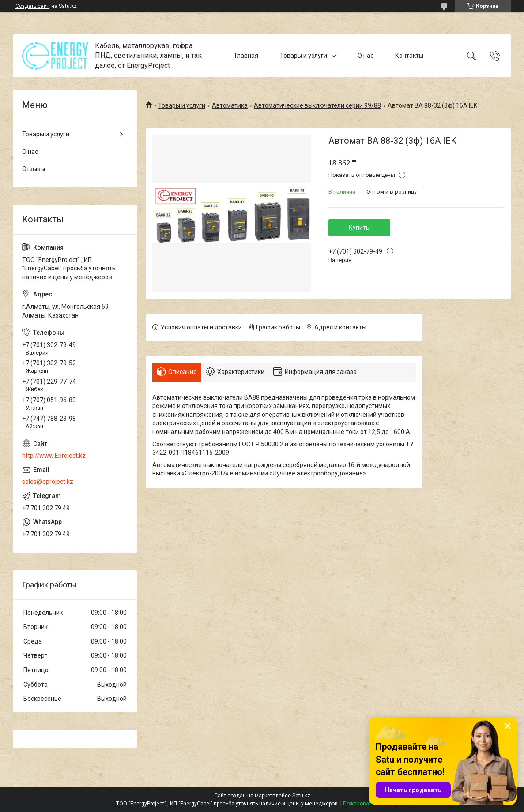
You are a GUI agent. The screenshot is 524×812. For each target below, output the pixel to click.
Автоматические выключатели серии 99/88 (317, 105)
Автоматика (230, 105)
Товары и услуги (303, 56)
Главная (247, 56)
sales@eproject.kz (48, 482)
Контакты (409, 56)
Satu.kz (301, 796)
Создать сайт (32, 6)
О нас (366, 56)
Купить (359, 228)
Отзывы (34, 169)
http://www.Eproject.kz (54, 456)
